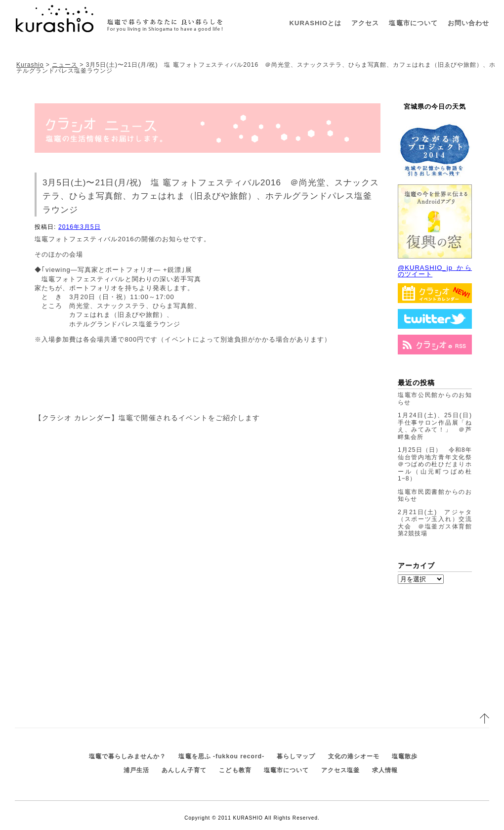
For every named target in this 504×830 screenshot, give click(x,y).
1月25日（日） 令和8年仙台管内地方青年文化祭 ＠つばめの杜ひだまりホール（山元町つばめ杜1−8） (438, 464)
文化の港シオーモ (354, 756)
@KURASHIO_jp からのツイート (435, 271)
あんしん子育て (184, 770)
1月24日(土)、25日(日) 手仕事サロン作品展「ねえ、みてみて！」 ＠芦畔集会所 (438, 426)
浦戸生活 (136, 770)
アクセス (365, 23)
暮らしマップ (296, 756)
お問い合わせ (468, 23)
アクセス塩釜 (340, 770)
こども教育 (235, 770)
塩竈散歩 (405, 756)
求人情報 (385, 770)
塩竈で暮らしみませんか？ (127, 756)
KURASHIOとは (316, 23)
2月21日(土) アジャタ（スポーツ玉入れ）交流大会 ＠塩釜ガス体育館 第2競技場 (438, 523)
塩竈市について (413, 23)
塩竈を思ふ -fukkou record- (221, 756)
